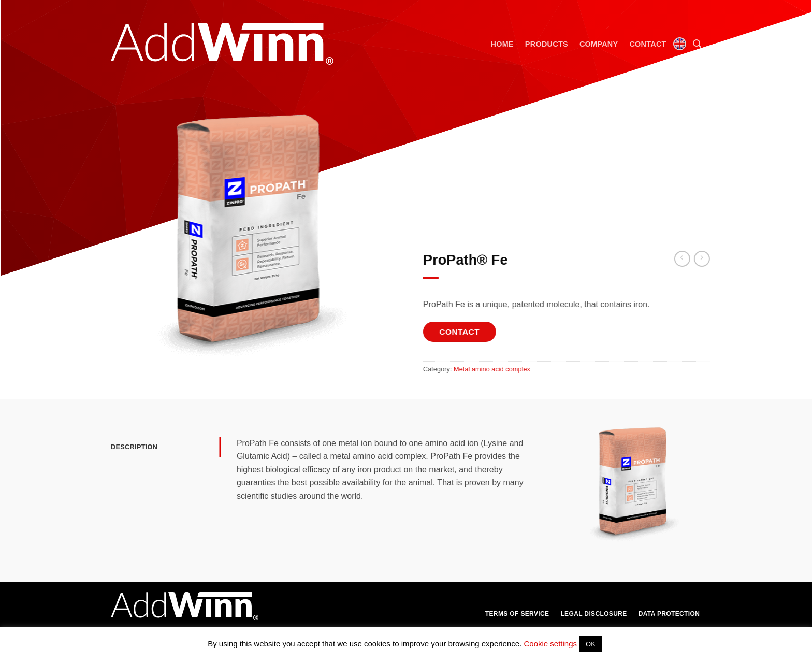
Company (599, 44)
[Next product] (692, 258)
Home (502, 44)
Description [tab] (134, 447)
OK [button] (591, 644)
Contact (648, 44)
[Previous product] (712, 258)
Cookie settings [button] (550, 644)
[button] (697, 44)
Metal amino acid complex (502, 369)
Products (547, 44)
